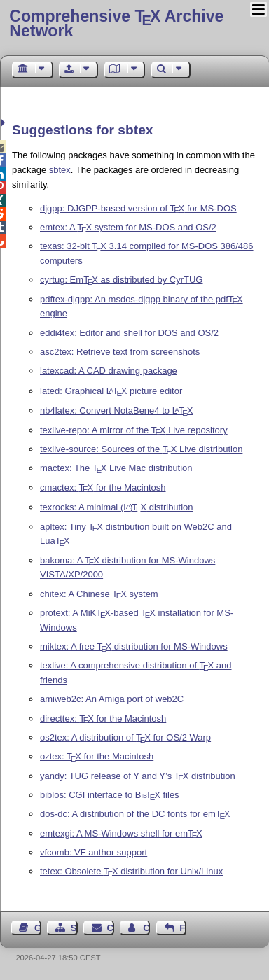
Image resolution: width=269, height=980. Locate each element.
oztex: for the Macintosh (97, 756)
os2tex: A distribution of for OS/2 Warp (125, 737)
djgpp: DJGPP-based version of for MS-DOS (138, 208)
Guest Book (38, 928)
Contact (111, 928)
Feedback (183, 928)
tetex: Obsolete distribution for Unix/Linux (131, 871)
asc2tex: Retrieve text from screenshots (120, 352)
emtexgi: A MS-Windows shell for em (121, 833)
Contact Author (146, 928)
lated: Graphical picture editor (111, 391)
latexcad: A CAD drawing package (109, 371)
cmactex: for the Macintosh (103, 488)
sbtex (60, 170)
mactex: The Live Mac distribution (116, 468)
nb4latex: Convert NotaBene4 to (116, 411)
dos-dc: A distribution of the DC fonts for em (135, 814)
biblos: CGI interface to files (110, 795)
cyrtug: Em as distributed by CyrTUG (121, 280)
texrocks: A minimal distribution (117, 507)
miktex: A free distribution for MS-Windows (134, 646)
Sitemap (74, 928)
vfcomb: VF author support (94, 852)
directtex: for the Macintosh (103, 719)
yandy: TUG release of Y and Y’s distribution (138, 776)
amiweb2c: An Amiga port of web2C (112, 699)
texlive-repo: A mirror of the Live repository (134, 430)
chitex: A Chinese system (99, 594)
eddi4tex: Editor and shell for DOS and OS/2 (129, 333)
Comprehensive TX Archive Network (116, 23)
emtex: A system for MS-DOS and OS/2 (128, 227)
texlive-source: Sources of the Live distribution (141, 449)
